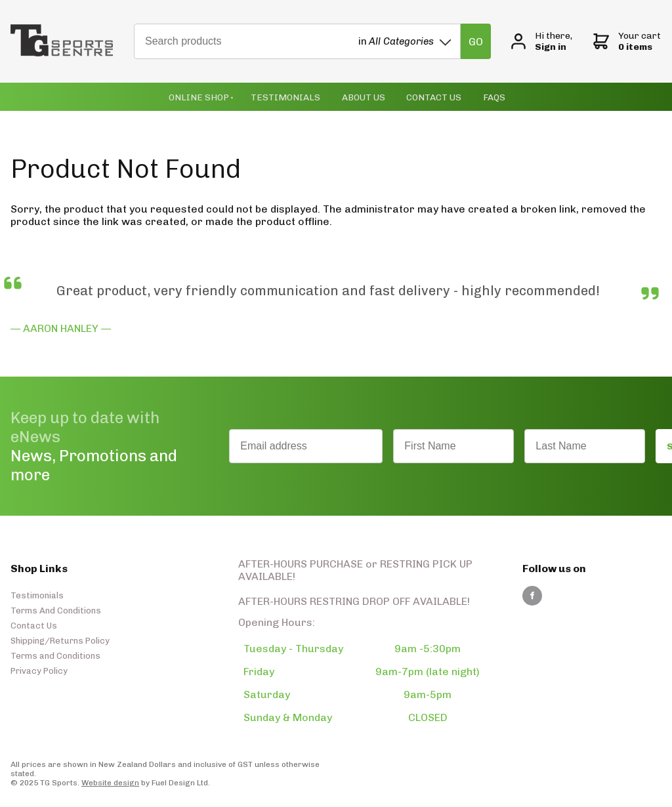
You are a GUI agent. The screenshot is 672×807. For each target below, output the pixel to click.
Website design (110, 781)
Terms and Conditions (55, 654)
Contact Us (425, 96)
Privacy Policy (39, 670)
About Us (358, 96)
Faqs (482, 96)
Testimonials (285, 96)
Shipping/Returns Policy (60, 639)
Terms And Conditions (56, 609)
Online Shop (207, 96)
